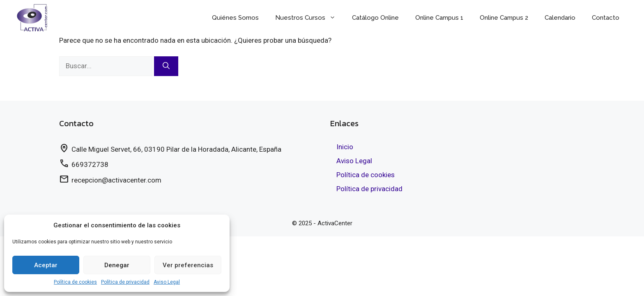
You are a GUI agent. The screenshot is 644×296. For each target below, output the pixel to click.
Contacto (606, 18)
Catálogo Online (375, 18)
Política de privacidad (125, 282)
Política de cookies (75, 282)
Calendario (560, 18)
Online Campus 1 (439, 18)
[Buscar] (166, 66)
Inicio (345, 147)
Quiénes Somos (235, 18)
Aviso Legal (167, 282)
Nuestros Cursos (309, 18)
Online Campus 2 (504, 18)
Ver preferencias (188, 265)
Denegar (117, 265)
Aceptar (46, 265)
